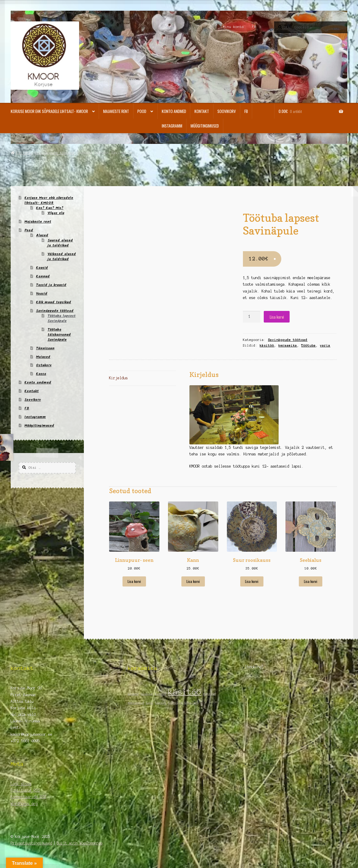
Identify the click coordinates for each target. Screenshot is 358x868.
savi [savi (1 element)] (150, 703)
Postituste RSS (25, 790)
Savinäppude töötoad (55, 153)
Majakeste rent (116, 111)
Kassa (41, 374)
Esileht (24, 153)
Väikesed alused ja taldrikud (62, 257)
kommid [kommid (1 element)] (161, 694)
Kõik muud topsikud (54, 302)
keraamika (288, 345)
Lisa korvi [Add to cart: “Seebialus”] (311, 581)
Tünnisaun (45, 348)
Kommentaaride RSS (28, 797)
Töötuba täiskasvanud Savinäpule (59, 335)
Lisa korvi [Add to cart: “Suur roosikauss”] (252, 581)
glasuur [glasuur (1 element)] (147, 694)
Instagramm (172, 126)
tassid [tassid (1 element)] (161, 703)
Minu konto (233, 27)
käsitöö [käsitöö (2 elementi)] (185, 692)
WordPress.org (24, 804)
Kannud (43, 276)
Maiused (43, 357)
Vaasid (42, 294)
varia (325, 345)
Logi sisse (21, 784)
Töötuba (308, 345)
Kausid (42, 268)
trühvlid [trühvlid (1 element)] (175, 703)
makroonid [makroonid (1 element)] (136, 703)
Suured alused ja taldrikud (60, 243)
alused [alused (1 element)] (133, 694)
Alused (42, 235)
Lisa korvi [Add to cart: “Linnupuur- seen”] (134, 581)
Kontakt (202, 111)
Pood (142, 111)
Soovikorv (227, 111)
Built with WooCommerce (80, 843)
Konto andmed (174, 111)
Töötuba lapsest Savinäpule (62, 318)
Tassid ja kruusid (51, 285)
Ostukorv (44, 365)
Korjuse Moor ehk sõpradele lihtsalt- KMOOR (49, 111)
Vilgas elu (56, 213)
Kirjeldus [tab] (118, 378)
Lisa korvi (277, 317)
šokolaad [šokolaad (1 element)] (191, 703)
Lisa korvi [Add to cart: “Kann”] (193, 581)
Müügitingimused (205, 126)
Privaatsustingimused (32, 843)
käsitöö (267, 345)
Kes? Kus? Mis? (50, 208)
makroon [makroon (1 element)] (210, 694)
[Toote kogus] (252, 317)
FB (254, 27)
